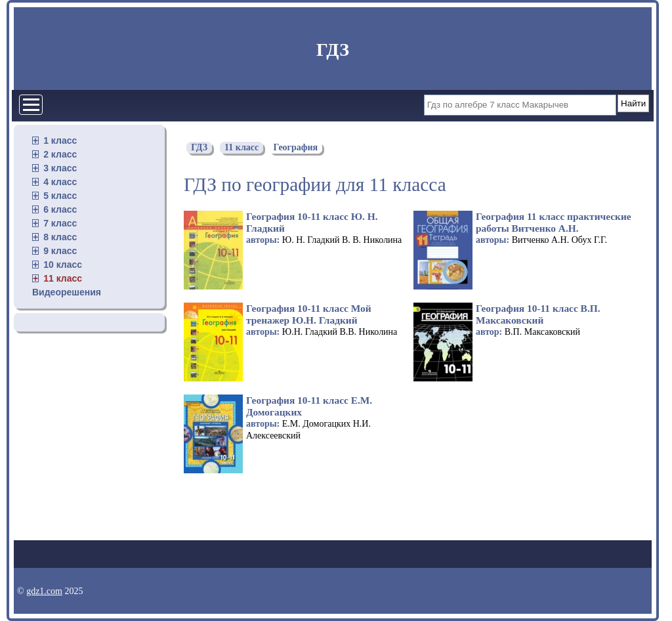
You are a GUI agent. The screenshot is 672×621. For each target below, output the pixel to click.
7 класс (60, 223)
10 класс (63, 265)
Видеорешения (67, 292)
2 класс (60, 154)
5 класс (60, 196)
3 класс (60, 168)
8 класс (60, 237)
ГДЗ (333, 50)
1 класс (60, 140)
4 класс (60, 182)
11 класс (63, 278)
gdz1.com (44, 591)
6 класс (60, 209)
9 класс (60, 251)
